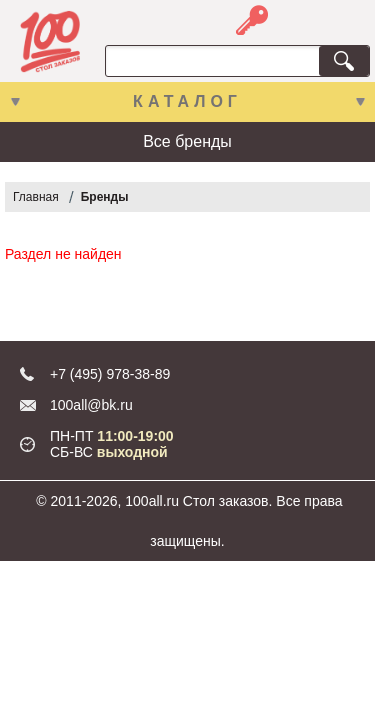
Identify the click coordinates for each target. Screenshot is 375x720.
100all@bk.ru (91, 405)
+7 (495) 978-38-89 (110, 374)
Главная (36, 197)
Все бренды (187, 141)
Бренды (105, 197)
